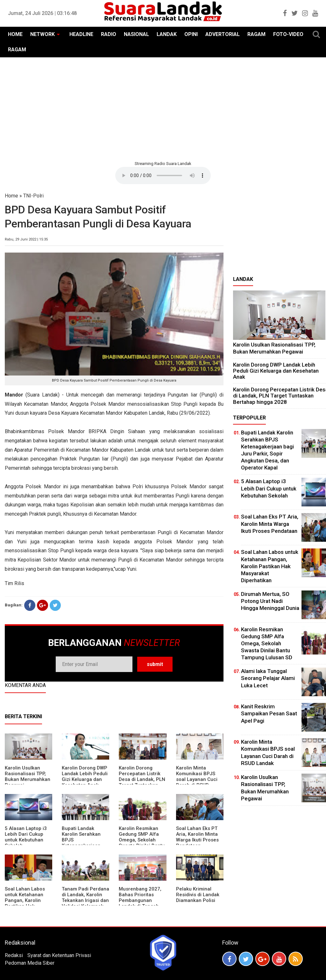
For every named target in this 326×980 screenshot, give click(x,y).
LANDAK (167, 34)
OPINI (191, 34)
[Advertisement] (163, 108)
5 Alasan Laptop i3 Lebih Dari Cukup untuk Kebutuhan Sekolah (26, 837)
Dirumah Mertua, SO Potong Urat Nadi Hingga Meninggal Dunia (270, 601)
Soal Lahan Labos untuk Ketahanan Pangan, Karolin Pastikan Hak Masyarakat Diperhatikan (25, 903)
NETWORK (43, 34)
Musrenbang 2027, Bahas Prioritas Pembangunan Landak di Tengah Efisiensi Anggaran (140, 900)
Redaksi (14, 955)
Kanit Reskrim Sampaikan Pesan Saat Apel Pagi (269, 713)
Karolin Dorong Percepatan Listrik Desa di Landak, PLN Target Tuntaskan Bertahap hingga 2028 (142, 782)
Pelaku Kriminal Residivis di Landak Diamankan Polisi (198, 895)
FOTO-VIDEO (288, 34)
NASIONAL (136, 34)
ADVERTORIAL (223, 34)
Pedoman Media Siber (30, 963)
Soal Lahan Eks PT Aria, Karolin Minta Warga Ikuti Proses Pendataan (197, 837)
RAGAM (256, 34)
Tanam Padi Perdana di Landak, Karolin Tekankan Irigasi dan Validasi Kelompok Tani (85, 900)
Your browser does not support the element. (163, 175)
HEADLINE (81, 34)
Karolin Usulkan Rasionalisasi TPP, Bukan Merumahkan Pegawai (28, 776)
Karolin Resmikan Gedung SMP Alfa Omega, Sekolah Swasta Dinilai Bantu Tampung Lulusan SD (142, 840)
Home (11, 196)
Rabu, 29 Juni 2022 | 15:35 (26, 239)
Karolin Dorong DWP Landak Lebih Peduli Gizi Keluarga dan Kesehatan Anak (85, 776)
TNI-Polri (33, 196)
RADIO (109, 34)
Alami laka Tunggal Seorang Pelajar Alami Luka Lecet (268, 678)
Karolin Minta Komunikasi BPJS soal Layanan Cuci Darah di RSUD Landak (197, 779)
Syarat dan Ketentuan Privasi (59, 955)
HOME (15, 34)
